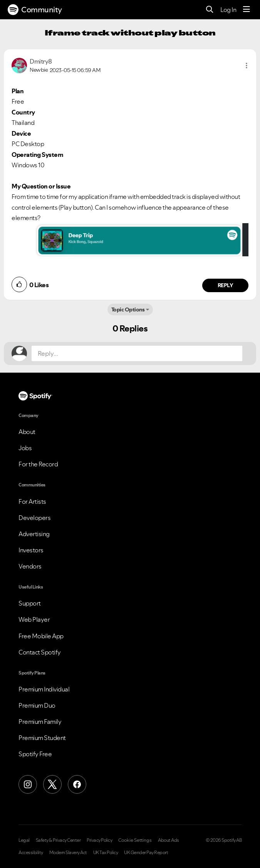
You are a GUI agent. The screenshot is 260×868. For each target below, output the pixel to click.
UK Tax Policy (106, 853)
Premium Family (40, 722)
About (27, 432)
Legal (24, 840)
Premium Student (42, 738)
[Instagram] (28, 784)
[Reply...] (137, 353)
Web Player (34, 619)
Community (35, 10)
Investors (31, 550)
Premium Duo (37, 705)
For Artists (32, 501)
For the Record (38, 464)
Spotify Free (35, 754)
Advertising (34, 534)
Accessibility (31, 853)
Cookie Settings (135, 840)
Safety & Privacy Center (58, 840)
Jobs (25, 448)
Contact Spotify (40, 652)
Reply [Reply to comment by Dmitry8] (226, 285)
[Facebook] (77, 784)
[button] (247, 66)
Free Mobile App (41, 636)
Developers (34, 518)
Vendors (30, 566)
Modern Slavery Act (68, 853)
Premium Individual (44, 689)
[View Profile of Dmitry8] (41, 61)
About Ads (169, 840)
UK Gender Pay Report (146, 853)
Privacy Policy (99, 840)
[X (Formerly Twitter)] (52, 784)
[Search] (210, 10)
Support (30, 603)
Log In (228, 10)
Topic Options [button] (128, 310)
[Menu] (247, 10)
